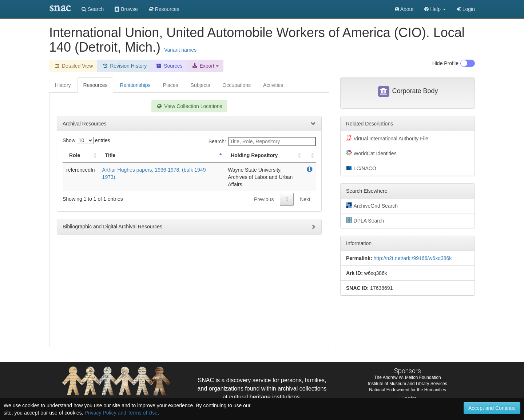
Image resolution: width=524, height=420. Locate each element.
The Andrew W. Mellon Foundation (407, 377)
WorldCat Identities (371, 153)
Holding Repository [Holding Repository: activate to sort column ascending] (254, 155)
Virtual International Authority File (387, 138)
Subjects (201, 85)
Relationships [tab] (135, 85)
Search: (262, 141)
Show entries (86, 140)
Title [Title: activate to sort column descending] (110, 155)
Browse (126, 9)
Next (305, 199)
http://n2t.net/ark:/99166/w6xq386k (412, 258)
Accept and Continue (492, 408)
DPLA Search (365, 220)
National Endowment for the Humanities (407, 390)
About (404, 9)
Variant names (180, 50)
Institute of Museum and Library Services (407, 384)
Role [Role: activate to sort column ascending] (75, 155)
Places (171, 85)
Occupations (237, 85)
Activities (273, 85)
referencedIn (81, 170)
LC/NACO (361, 168)
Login (466, 9)
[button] (435, 9)
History (63, 85)
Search (93, 9)
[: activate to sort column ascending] (309, 155)
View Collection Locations (189, 106)
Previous (264, 199)
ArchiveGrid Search (372, 205)
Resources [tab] (96, 85)
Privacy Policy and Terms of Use (121, 413)
